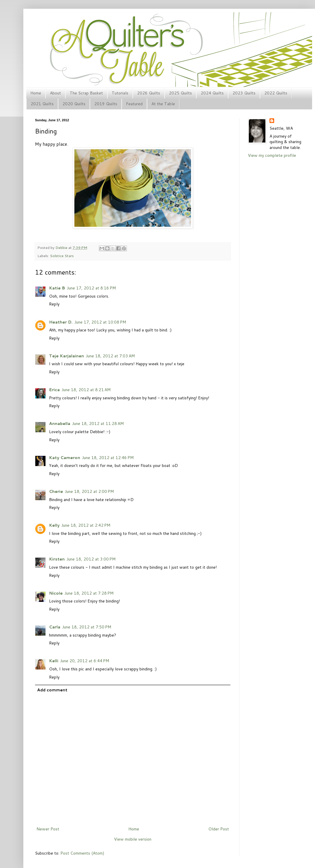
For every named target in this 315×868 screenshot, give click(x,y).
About (55, 93)
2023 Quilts (244, 93)
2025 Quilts (180, 93)
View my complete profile (272, 155)
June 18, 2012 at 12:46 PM (108, 458)
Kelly (54, 525)
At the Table (163, 104)
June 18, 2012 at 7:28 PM (89, 593)
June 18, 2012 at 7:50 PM (87, 627)
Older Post (219, 829)
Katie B (57, 288)
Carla (55, 627)
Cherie (56, 491)
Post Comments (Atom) (82, 853)
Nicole (56, 593)
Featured (134, 104)
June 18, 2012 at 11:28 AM (98, 424)
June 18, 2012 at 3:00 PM (91, 559)
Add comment (52, 690)
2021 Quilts (42, 104)
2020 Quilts (74, 104)
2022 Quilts (276, 93)
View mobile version (133, 839)
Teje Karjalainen (66, 356)
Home (36, 93)
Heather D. (61, 322)
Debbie (62, 247)
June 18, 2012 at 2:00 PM (89, 491)
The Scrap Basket (86, 93)
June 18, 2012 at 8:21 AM (86, 390)
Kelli (54, 661)
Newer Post (48, 829)
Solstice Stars (62, 256)
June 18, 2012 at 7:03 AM (110, 356)
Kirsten (57, 559)
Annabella (60, 424)
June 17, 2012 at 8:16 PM (91, 288)
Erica (54, 390)
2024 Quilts (212, 93)
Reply (54, 304)
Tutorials (120, 93)
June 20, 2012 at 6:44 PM (85, 661)
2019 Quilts (106, 104)
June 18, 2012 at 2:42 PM (86, 525)
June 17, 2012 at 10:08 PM (100, 322)
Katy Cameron (65, 458)
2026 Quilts (149, 93)
